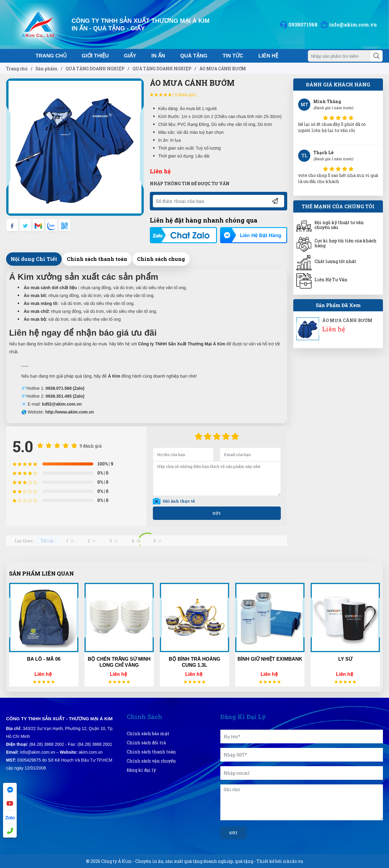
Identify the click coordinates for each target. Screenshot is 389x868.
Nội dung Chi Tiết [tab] (34, 259)
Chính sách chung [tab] (161, 259)
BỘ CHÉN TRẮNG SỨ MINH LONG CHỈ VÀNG (119, 662)
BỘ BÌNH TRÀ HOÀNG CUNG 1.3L (194, 662)
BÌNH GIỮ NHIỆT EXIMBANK (270, 659)
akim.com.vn (91, 752)
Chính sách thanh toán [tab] (97, 259)
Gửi (217, 513)
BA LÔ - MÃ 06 (44, 659)
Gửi (233, 833)
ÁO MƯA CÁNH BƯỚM (347, 320)
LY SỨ (345, 659)
